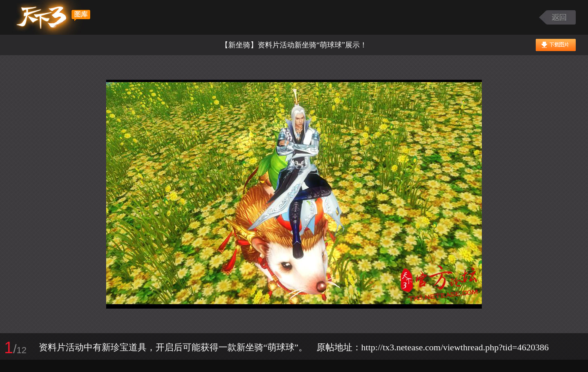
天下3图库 (52, 17)
